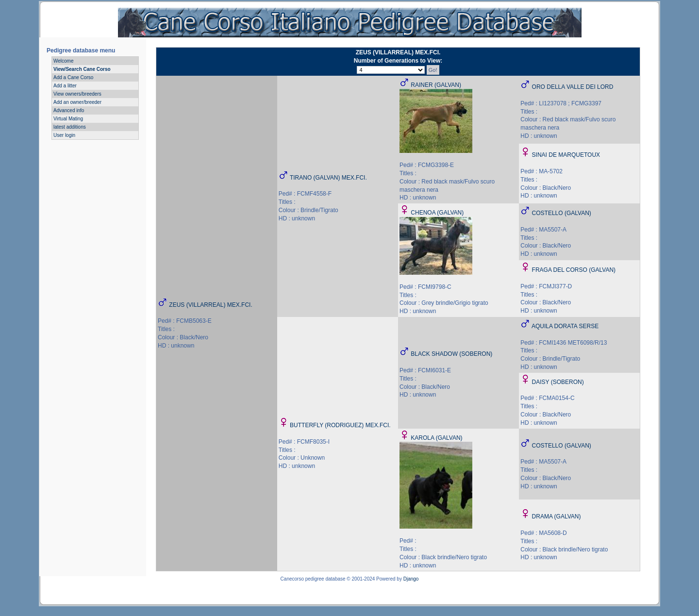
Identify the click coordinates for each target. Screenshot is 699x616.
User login (64, 135)
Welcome (64, 61)
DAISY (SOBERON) (558, 382)
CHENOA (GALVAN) (437, 213)
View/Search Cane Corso (82, 69)
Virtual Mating (68, 119)
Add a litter (65, 86)
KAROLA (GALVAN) (436, 438)
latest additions (70, 127)
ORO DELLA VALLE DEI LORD (573, 87)
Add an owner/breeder (77, 102)
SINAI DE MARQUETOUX (566, 155)
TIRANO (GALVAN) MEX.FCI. (328, 178)
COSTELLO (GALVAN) (562, 213)
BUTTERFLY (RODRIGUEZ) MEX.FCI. (340, 425)
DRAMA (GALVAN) (557, 516)
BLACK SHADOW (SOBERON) (451, 354)
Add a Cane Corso (73, 77)
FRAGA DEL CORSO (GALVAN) (574, 270)
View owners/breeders (77, 94)
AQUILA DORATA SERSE (565, 326)
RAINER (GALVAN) (436, 85)
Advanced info (69, 110)
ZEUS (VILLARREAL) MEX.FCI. (210, 305)
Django (411, 579)
